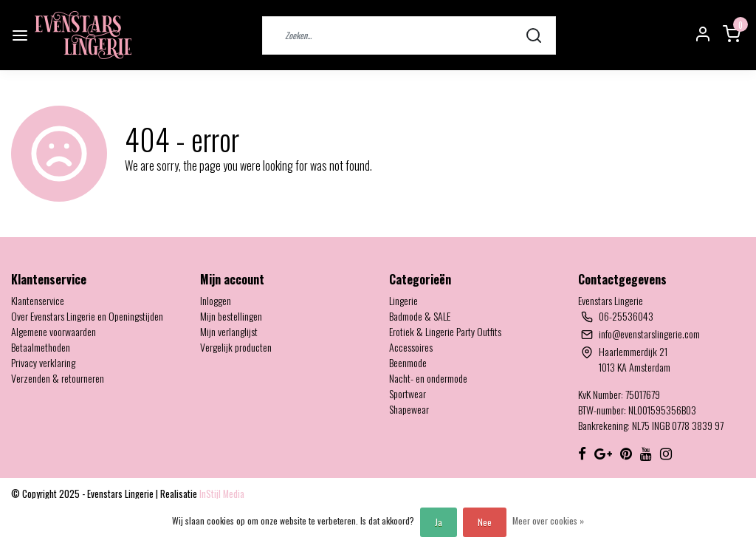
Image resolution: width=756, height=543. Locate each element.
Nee (485, 522)
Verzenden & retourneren (58, 378)
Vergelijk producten (236, 347)
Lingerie (403, 300)
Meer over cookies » (548, 520)
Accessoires (411, 347)
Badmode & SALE (420, 316)
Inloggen (216, 300)
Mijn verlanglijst (229, 331)
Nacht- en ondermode (428, 378)
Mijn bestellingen (231, 316)
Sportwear (408, 393)
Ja (439, 522)
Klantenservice (38, 300)
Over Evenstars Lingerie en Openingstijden (87, 316)
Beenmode (408, 362)
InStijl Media (221, 494)
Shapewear (409, 409)
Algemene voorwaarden (54, 331)
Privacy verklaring (43, 362)
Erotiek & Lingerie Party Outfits (445, 331)
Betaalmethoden (41, 347)
